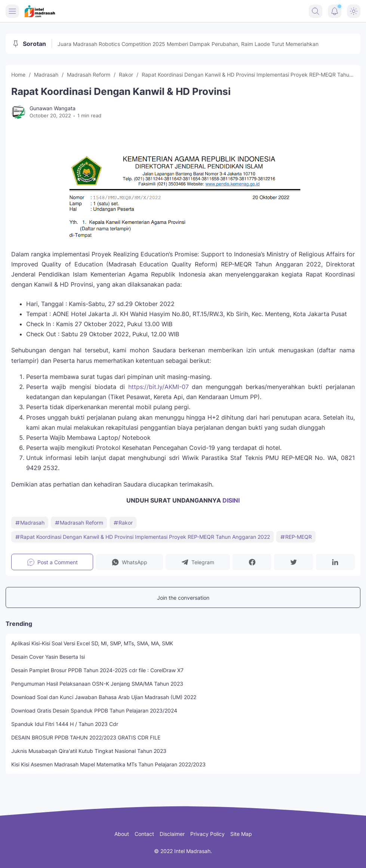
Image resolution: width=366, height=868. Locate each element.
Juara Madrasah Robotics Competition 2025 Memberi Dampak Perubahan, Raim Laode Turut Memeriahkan (188, 44)
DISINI (231, 500)
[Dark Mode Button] (354, 11)
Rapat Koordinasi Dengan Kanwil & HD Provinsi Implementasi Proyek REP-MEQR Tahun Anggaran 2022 (142, 537)
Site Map (241, 834)
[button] (129, 562)
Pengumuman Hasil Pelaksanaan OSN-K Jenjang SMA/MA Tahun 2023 (97, 684)
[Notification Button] (335, 11)
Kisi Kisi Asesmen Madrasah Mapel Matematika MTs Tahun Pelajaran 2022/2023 (108, 764)
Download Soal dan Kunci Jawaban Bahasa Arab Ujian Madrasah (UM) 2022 (104, 697)
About (122, 834)
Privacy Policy (207, 834)
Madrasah (30, 523)
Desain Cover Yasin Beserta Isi (48, 657)
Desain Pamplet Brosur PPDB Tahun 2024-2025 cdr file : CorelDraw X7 (97, 670)
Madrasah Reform (79, 523)
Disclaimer (172, 834)
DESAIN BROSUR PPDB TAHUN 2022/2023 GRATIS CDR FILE (86, 737)
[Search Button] (316, 11)
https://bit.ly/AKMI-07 (159, 387)
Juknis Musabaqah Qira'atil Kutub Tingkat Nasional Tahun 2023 (89, 751)
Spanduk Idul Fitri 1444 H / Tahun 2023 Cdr (65, 724)
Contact (144, 834)
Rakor (123, 523)
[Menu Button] (12, 11)
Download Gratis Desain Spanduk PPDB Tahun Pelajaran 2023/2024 (94, 711)
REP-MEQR (296, 537)
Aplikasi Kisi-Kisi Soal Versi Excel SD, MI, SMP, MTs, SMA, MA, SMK (92, 643)
